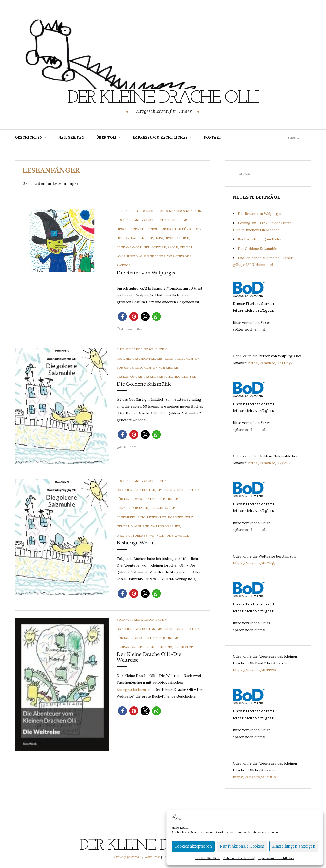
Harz (159, 238)
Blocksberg (127, 211)
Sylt (189, 517)
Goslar (123, 238)
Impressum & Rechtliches (276, 858)
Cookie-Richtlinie (208, 858)
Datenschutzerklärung (239, 858)
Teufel (186, 247)
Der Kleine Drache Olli (163, 98)
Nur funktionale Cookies (242, 846)
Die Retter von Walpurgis (146, 273)
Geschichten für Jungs (137, 229)
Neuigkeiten (71, 137)
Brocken (168, 211)
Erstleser (177, 220)
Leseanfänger (129, 247)
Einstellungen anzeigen (294, 846)
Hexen (170, 238)
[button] (122, 316)
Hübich (183, 238)
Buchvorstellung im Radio (260, 239)
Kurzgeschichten (132, 508)
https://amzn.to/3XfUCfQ (255, 777)
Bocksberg (149, 211)
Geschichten (29, 137)
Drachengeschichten (136, 358)
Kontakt (213, 137)
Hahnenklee (142, 238)
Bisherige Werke (136, 543)
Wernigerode (179, 256)
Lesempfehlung (158, 377)
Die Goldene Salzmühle (144, 384)
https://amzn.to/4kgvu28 (270, 463)
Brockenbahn (189, 211)
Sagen (173, 247)
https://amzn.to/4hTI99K (255, 670)
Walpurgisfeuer (151, 256)
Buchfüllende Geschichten (142, 220)
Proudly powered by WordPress (138, 857)
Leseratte (157, 517)
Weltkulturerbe (132, 535)
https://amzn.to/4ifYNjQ (254, 563)
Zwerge (124, 265)
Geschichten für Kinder (180, 229)
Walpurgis (126, 256)
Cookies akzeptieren (193, 846)
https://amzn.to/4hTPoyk (270, 363)
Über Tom (106, 137)
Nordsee (176, 517)
